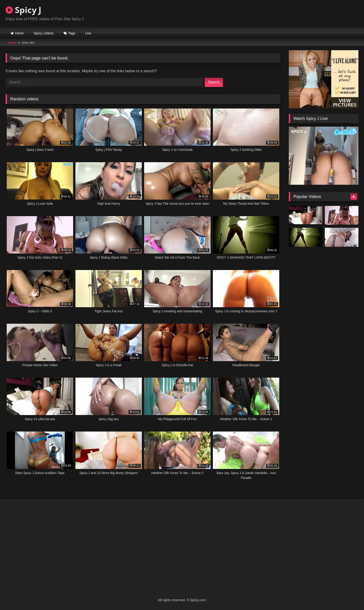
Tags (72, 33)
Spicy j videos (44, 33)
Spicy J (23, 10)
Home (19, 33)
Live (88, 33)
